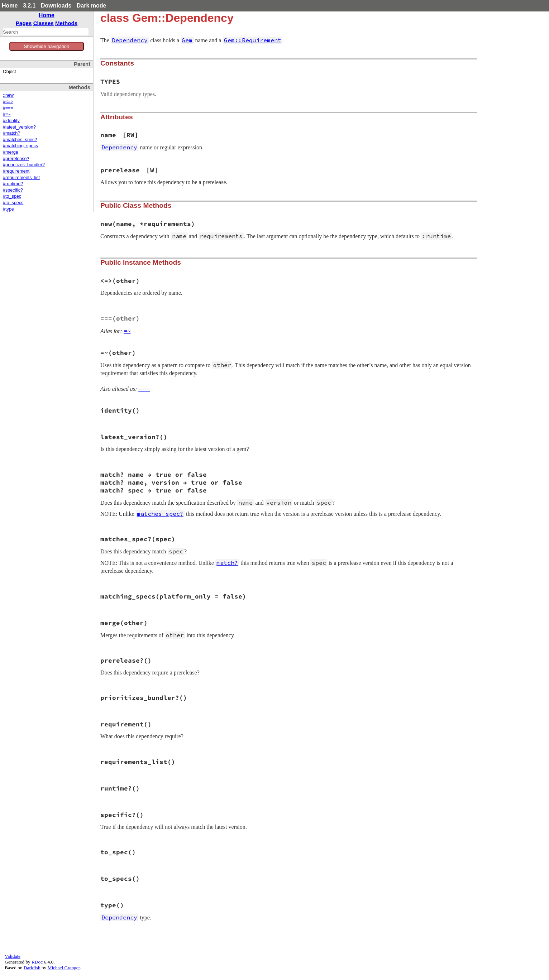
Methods (66, 23)
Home (10, 6)
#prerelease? (16, 159)
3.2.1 (29, 6)
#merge (11, 152)
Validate (13, 956)
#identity (11, 121)
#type (8, 209)
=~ (127, 331)
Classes (44, 23)
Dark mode (92, 6)
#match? (11, 133)
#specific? (13, 190)
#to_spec (12, 196)
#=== (8, 108)
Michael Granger (64, 968)
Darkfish (32, 968)
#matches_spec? (20, 140)
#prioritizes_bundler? (24, 165)
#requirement (16, 171)
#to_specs (13, 203)
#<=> (8, 102)
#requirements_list (21, 178)
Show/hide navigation (47, 46)
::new (8, 95)
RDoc (37, 962)
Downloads (56, 6)
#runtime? (13, 184)
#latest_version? (19, 127)
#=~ (7, 114)
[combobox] (46, 32)
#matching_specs (20, 146)
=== (144, 389)
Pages (24, 23)
